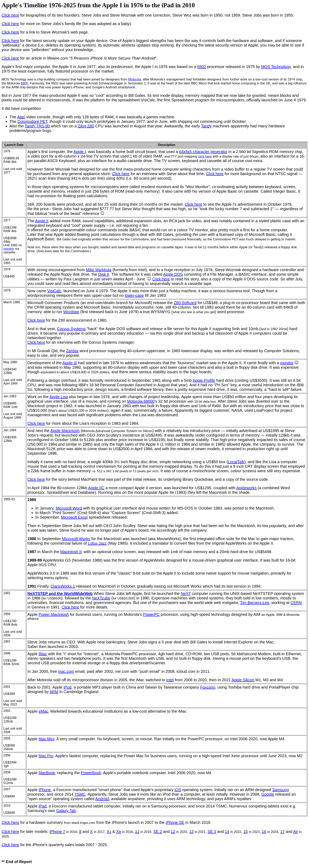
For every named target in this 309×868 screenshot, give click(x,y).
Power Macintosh (54, 614)
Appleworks (246, 488)
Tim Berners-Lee (255, 603)
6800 (24, 83)
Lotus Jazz (97, 543)
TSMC (80, 794)
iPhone (45, 790)
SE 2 (158, 832)
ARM (54, 692)
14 (227, 832)
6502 (202, 67)
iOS (178, 790)
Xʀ (118, 832)
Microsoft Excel (74, 517)
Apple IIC (96, 488)
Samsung (281, 790)
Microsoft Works (76, 539)
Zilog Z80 (86, 126)
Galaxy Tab (66, 811)
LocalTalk (236, 462)
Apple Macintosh (65, 431)
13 (191, 832)
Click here (10, 15)
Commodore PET (32, 121)
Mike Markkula (99, 270)
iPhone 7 (57, 832)
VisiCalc (54, 291)
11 (137, 832)
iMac (43, 654)
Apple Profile (204, 380)
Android (102, 799)
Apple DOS (173, 274)
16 (264, 832)
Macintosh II (71, 552)
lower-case (134, 295)
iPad (43, 806)
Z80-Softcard (185, 303)
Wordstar (71, 312)
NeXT (186, 594)
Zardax (72, 351)
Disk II (104, 274)
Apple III (70, 363)
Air (296, 832)
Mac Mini (47, 739)
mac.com (66, 671)
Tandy (206, 126)
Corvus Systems (71, 329)
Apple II (42, 221)
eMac (43, 711)
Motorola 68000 (141, 401)
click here (205, 156)
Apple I (80, 152)
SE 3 (212, 832)
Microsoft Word (69, 508)
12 (173, 832)
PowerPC (151, 614)
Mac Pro (46, 756)
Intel (170, 680)
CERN (296, 603)
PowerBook (91, 773)
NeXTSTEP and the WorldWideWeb (60, 594)
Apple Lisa (59, 397)
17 (282, 832)
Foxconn (208, 687)
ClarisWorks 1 (63, 586)
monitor (9, 249)
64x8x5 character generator (203, 152)
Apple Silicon (243, 680)
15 (246, 832)
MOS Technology (276, 67)
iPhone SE (175, 822)
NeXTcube (101, 598)
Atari (21, 117)
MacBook (47, 773)
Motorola (134, 79)
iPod (68, 687)
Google (268, 794)
